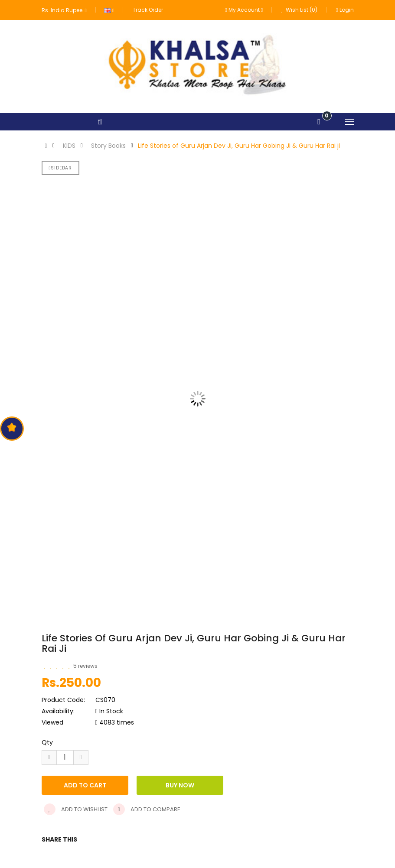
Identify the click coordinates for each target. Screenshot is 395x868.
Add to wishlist (76, 809)
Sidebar (61, 168)
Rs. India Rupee (64, 10)
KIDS (69, 146)
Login (345, 10)
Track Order (148, 10)
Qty (47, 742)
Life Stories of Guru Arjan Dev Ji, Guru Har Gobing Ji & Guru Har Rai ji (239, 146)
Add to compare (147, 809)
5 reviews (85, 666)
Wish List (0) (299, 10)
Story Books (108, 146)
